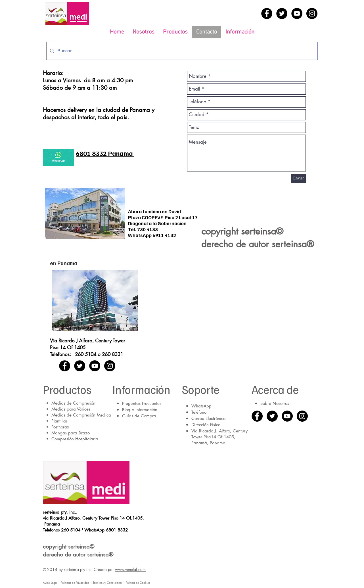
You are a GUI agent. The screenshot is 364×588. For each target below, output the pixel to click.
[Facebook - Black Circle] (267, 13)
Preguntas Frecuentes (142, 403)
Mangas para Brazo (71, 433)
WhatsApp (201, 406)
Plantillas (59, 421)
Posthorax (60, 427)
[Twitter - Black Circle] (282, 13)
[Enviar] (299, 178)
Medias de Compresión (73, 403)
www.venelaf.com (130, 569)
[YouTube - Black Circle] (297, 13)
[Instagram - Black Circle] (312, 13)
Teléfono (199, 412)
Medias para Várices (71, 409)
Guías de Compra (139, 416)
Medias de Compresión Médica (81, 415)
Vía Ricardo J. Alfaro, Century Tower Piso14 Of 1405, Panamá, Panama (219, 437)
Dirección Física (206, 425)
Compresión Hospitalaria (75, 439)
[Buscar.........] (181, 51)
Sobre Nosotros (275, 403)
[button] (175, 32)
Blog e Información (140, 410)
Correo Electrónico (208, 418)
